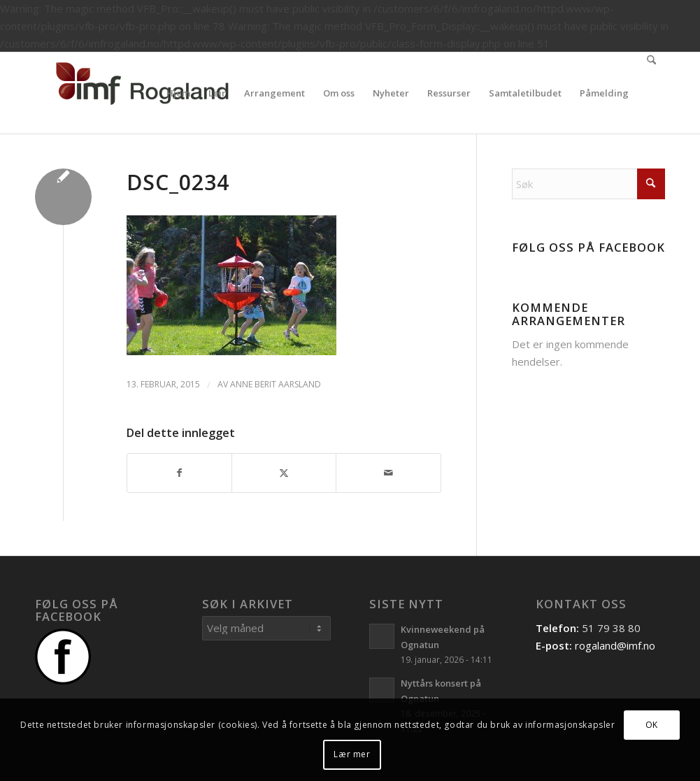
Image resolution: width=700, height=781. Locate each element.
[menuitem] (178, 93)
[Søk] (651, 93)
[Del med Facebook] (179, 473)
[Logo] (140, 93)
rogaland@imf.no (615, 645)
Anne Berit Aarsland (276, 384)
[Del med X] (284, 473)
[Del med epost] (388, 473)
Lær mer (352, 754)
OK (652, 725)
